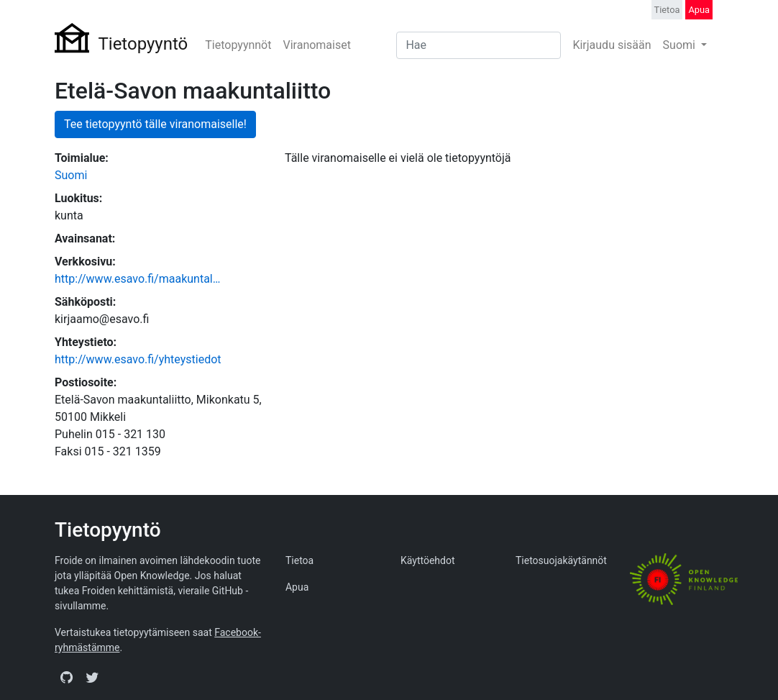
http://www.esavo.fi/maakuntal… (137, 279)
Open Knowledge (152, 576)
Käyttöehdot (428, 560)
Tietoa (667, 10)
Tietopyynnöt (238, 45)
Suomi (681, 45)
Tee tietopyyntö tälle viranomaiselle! (155, 124)
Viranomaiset (316, 45)
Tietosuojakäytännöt (561, 560)
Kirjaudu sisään (612, 45)
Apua (699, 10)
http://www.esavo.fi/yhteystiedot (138, 359)
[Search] (479, 45)
